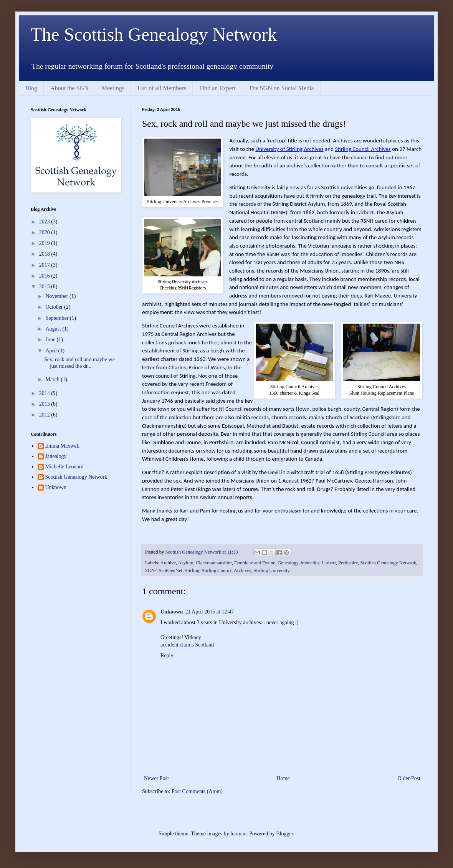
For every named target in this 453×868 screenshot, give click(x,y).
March (53, 379)
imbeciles (310, 563)
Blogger (284, 834)
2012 (45, 415)
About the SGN (69, 88)
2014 (45, 393)
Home (283, 778)
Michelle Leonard (64, 467)
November (57, 296)
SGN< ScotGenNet (164, 570)
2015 (45, 287)
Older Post (409, 778)
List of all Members (162, 88)
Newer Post (156, 778)
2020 (45, 232)
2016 (45, 276)
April (52, 351)
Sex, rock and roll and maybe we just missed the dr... (79, 363)
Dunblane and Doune (255, 563)
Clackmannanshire (214, 563)
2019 (45, 243)
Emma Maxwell (63, 446)
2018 (45, 254)
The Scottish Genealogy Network (154, 34)
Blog (31, 88)
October (55, 307)
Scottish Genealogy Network (76, 477)
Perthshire (348, 563)
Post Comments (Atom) (197, 791)
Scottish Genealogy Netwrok (389, 563)
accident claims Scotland (187, 645)
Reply (167, 656)
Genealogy (288, 563)
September (57, 318)
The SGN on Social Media (281, 88)
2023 (45, 222)
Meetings (113, 88)
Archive (168, 563)
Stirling (192, 570)
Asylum (186, 563)
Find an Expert (217, 88)
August (54, 329)
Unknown (172, 612)
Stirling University (271, 570)
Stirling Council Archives (226, 570)
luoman (238, 834)
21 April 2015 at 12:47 (209, 612)
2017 (45, 265)
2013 (45, 404)
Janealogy (56, 456)
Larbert (329, 563)
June (51, 340)
